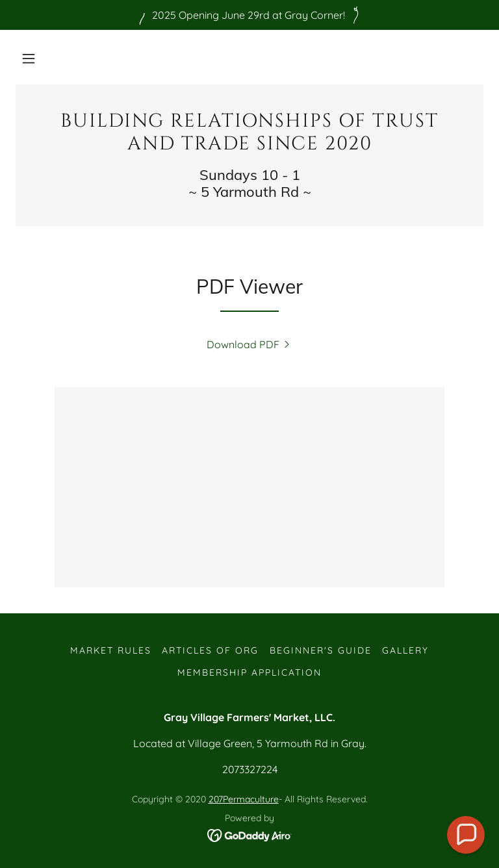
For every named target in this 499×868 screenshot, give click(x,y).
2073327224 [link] (250, 769)
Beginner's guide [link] (321, 650)
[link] (249, 146)
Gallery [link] (405, 650)
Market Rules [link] (111, 650)
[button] (29, 58)
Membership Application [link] (249, 672)
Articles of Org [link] (210, 650)
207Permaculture (244, 799)
